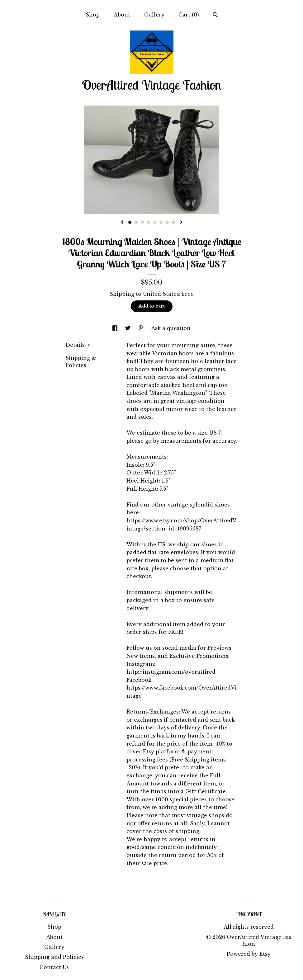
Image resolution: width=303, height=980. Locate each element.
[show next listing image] (181, 223)
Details (78, 345)
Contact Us (54, 967)
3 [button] (142, 222)
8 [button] (173, 222)
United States (161, 294)
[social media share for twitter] (129, 328)
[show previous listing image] (122, 223)
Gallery (154, 15)
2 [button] (136, 222)
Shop (93, 15)
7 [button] (167, 222)
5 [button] (155, 222)
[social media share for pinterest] (142, 328)
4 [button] (149, 222)
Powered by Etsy (249, 954)
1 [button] (130, 222)
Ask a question (171, 328)
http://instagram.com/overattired (171, 672)
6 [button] (161, 222)
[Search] (215, 16)
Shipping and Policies (54, 957)
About (122, 15)
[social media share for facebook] (116, 328)
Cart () (189, 15)
